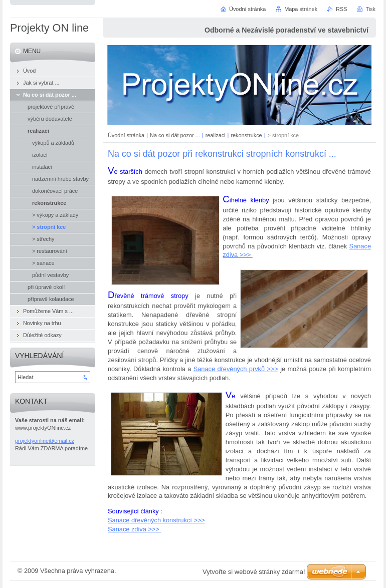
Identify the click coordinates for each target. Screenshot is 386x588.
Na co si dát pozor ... (175, 135)
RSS (341, 9)
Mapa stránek (301, 9)
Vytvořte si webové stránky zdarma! (254, 572)
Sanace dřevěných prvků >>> (236, 369)
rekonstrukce (246, 135)
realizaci (216, 135)
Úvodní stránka (126, 135)
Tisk (370, 9)
